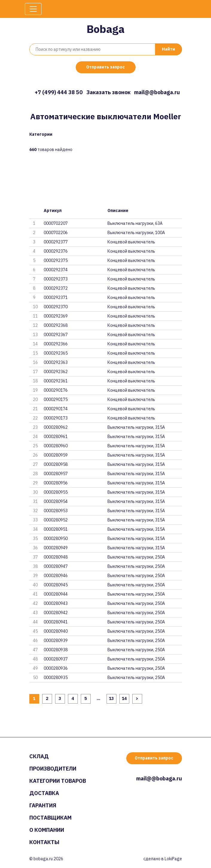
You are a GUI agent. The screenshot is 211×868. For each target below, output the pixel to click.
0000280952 (56, 520)
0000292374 (56, 270)
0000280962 (56, 427)
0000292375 (56, 260)
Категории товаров (58, 781)
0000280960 (56, 446)
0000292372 (56, 288)
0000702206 (56, 233)
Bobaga (105, 29)
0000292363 (56, 362)
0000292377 (56, 242)
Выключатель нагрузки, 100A (136, 233)
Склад (39, 756)
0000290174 (56, 409)
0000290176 (56, 390)
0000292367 (56, 335)
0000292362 (56, 372)
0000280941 (56, 622)
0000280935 (56, 678)
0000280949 (56, 548)
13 (111, 698)
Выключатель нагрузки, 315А (136, 427)
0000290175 (56, 399)
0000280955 (56, 492)
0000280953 (56, 511)
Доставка (44, 793)
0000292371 (56, 298)
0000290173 (56, 418)
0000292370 (56, 307)
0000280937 (56, 659)
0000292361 (56, 381)
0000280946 (56, 576)
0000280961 (56, 437)
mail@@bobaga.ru (157, 92)
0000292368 (56, 325)
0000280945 (56, 585)
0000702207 (56, 223)
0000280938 (56, 650)
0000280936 (56, 668)
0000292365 (56, 353)
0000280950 (56, 539)
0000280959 (56, 455)
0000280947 (56, 566)
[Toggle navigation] (33, 9)
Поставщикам (50, 818)
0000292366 (56, 344)
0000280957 (56, 474)
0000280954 (56, 501)
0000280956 (56, 483)
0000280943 (56, 603)
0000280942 (56, 613)
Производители (53, 769)
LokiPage (173, 859)
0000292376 (56, 251)
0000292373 (56, 279)
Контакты (44, 842)
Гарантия (43, 805)
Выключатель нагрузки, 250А (136, 557)
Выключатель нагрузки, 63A (135, 223)
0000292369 (56, 316)
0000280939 (56, 640)
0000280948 (56, 557)
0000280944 (56, 594)
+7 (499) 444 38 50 (59, 92)
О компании (47, 830)
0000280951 (56, 529)
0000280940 (56, 631)
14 (124, 698)
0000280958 (56, 464)
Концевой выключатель (131, 242)
